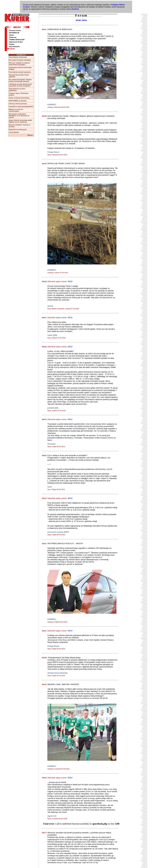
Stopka (12, 44)
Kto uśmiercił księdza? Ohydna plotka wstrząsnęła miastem (20, 80)
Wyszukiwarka (14, 46)
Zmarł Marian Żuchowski (18, 57)
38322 (70, 419)
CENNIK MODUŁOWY (17, 40)
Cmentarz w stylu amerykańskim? (21, 106)
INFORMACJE (14, 33)
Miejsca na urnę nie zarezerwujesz (16, 110)
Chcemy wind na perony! (18, 104)
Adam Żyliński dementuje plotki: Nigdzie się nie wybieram (21, 121)
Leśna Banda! (14, 132)
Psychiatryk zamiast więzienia (20, 72)
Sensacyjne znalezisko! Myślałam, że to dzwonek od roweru (19, 116)
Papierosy (13, 37)
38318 (70, 318)
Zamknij (75, 9)
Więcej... (31, 135)
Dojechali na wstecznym (18, 129)
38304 (70, 778)
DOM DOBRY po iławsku (18, 101)
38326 (70, 282)
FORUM (11, 49)
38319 (70, 631)
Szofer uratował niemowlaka (19, 98)
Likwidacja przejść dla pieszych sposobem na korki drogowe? (20, 85)
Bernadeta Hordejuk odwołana (20, 60)
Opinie (11, 35)
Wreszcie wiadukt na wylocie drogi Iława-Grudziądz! (19, 64)
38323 (70, 347)
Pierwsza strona (15, 30)
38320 (70, 498)
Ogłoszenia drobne (16, 42)
